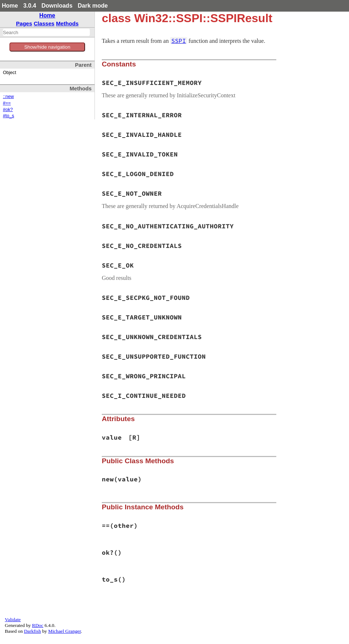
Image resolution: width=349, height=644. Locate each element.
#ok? (8, 110)
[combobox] (46, 32)
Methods (67, 23)
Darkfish (33, 631)
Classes (44, 23)
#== (7, 103)
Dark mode (93, 6)
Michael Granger (65, 631)
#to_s (9, 116)
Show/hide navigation (47, 47)
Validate (13, 619)
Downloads (57, 6)
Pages (24, 23)
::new (8, 97)
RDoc (38, 625)
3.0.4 (30, 6)
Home (10, 6)
